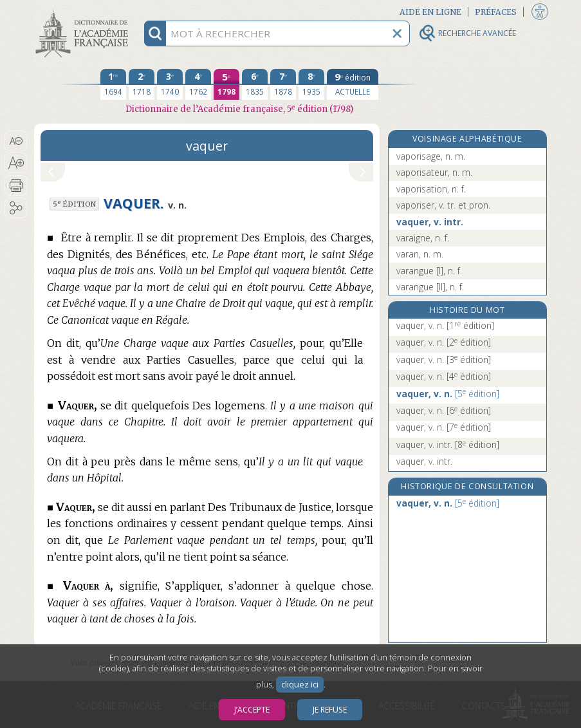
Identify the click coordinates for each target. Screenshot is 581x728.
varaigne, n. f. (423, 238)
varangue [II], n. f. (430, 287)
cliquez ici (300, 685)
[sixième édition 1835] (255, 84)
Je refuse (330, 710)
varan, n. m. (420, 254)
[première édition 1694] (113, 84)
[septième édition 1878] (283, 84)
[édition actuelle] (353, 84)
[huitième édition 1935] (311, 84)
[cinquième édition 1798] (226, 84)
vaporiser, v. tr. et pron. (443, 205)
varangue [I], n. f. (429, 271)
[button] (16, 141)
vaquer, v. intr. (430, 222)
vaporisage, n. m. (431, 156)
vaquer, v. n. (445, 325)
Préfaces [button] (496, 12)
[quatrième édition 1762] (198, 84)
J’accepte (252, 710)
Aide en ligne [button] (430, 12)
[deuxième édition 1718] (142, 84)
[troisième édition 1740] (170, 84)
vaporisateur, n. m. (434, 172)
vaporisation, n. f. (431, 189)
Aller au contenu (84, 11)
